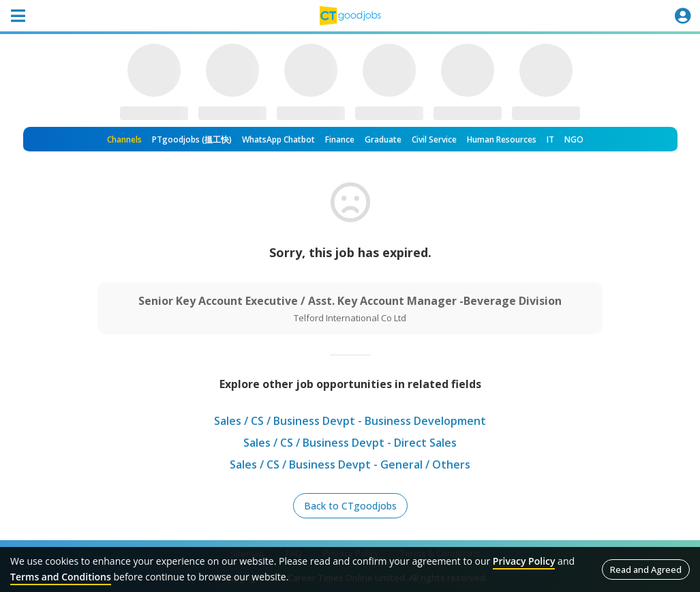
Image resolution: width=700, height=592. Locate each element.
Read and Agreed (646, 569)
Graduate (383, 139)
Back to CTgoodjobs (350, 506)
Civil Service (434, 139)
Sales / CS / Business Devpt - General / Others (350, 464)
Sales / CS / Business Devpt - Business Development (350, 421)
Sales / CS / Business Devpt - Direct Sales (350, 443)
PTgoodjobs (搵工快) (192, 139)
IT (550, 139)
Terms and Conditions (61, 577)
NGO (574, 139)
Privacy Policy (524, 561)
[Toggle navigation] (18, 16)
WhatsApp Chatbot (278, 139)
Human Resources (502, 139)
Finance (340, 139)
